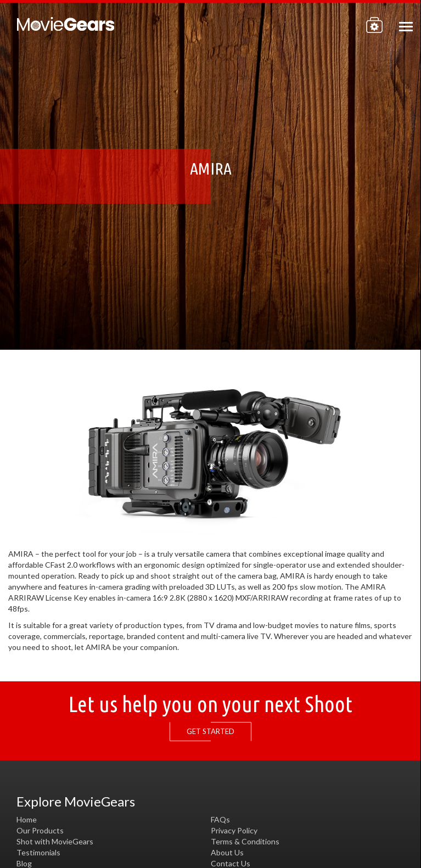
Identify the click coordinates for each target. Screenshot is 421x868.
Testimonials (38, 852)
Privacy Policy (234, 830)
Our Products (40, 830)
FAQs (220, 819)
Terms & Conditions (245, 841)
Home (27, 819)
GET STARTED (213, 732)
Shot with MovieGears (55, 841)
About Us (227, 852)
